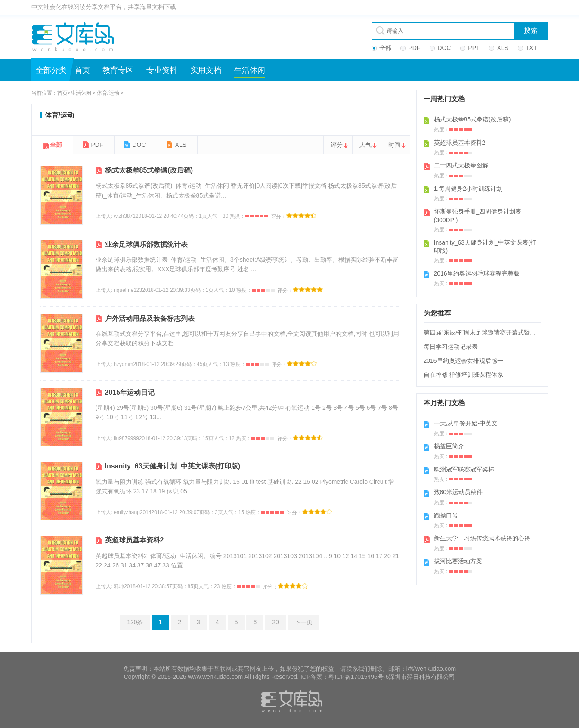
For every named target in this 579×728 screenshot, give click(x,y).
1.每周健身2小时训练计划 (468, 189)
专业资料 (162, 70)
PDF (97, 145)
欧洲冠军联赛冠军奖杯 (464, 469)
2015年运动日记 (130, 392)
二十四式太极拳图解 (461, 165)
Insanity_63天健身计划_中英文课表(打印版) (173, 466)
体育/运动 (108, 93)
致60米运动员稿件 (458, 492)
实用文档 (206, 70)
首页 (82, 70)
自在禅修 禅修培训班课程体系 (464, 375)
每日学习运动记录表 (451, 347)
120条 (135, 622)
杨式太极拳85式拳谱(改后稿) (149, 170)
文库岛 (76, 37)
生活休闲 (250, 70)
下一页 (303, 622)
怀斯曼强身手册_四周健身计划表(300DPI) (478, 216)
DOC (139, 145)
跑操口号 (446, 515)
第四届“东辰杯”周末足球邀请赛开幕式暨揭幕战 (486, 332)
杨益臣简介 (449, 446)
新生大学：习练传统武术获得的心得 (482, 538)
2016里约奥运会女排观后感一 (463, 361)
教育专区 (118, 70)
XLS (181, 145)
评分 (337, 145)
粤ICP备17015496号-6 (359, 677)
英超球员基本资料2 (135, 540)
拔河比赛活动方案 (458, 561)
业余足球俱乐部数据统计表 (146, 244)
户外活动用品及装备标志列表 (150, 318)
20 (276, 622)
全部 (56, 145)
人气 (365, 145)
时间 (394, 145)
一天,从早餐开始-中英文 (466, 423)
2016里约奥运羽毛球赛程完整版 (477, 273)
